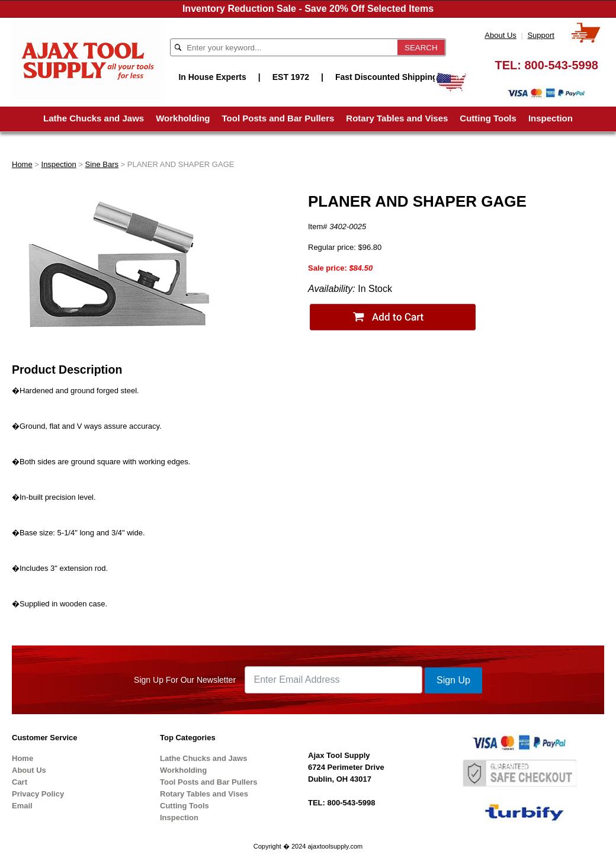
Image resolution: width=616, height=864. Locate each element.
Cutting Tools (488, 118)
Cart (20, 782)
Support (541, 35)
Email (22, 806)
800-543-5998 (561, 65)
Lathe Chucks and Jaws (94, 118)
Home (22, 164)
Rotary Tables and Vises (397, 118)
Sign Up (453, 680)
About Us (500, 35)
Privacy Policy (38, 794)
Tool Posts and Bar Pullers (278, 118)
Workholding (183, 118)
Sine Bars (102, 164)
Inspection (551, 118)
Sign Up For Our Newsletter (185, 680)
